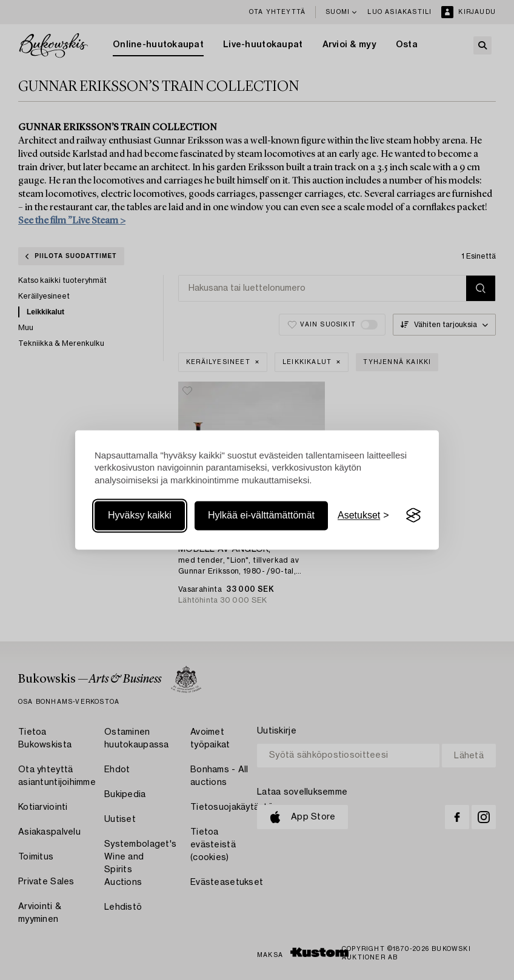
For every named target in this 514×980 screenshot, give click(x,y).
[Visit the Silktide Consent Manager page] (413, 515)
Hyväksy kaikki (140, 515)
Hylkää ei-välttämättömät (261, 515)
